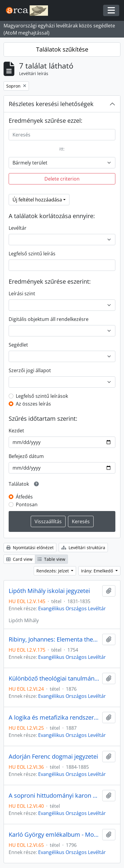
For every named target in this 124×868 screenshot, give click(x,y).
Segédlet (18, 345)
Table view (51, 559)
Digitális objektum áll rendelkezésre (49, 319)
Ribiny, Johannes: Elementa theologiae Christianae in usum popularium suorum (54, 639)
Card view (19, 559)
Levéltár (18, 228)
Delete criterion (62, 179)
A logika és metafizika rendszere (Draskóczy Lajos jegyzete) (54, 718)
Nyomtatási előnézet (30, 548)
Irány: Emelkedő (98, 571)
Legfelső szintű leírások (42, 396)
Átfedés (24, 497)
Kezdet (16, 431)
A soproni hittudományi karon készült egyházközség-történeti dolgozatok (54, 796)
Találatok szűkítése (62, 49)
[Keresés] (62, 135)
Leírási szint (22, 294)
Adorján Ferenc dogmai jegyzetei (53, 757)
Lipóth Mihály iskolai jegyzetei (49, 591)
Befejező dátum (26, 456)
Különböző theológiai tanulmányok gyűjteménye (54, 678)
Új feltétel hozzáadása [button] (37, 200)
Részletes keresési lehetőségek (51, 104)
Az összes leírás (33, 404)
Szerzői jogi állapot (30, 370)
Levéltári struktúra (83, 548)
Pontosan (27, 504)
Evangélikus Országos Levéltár (72, 608)
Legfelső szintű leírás (32, 254)
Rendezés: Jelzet (53, 571)
